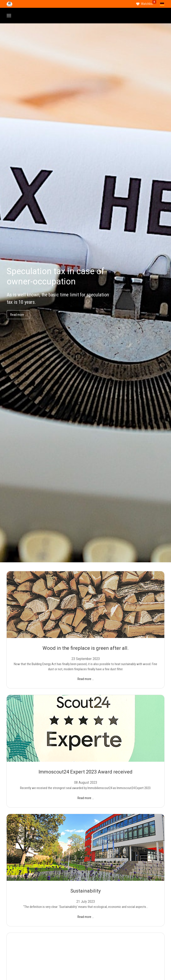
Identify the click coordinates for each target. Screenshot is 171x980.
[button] (9, 16)
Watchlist (147, 4)
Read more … (18, 315)
